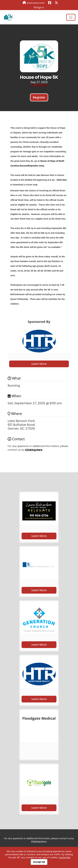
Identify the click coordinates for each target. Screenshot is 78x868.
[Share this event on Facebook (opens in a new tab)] (50, 3)
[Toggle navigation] (71, 17)
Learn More (39, 364)
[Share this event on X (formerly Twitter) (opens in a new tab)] (56, 3)
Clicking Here (34, 450)
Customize (65, 857)
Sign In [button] (39, 7)
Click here (62, 180)
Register (39, 97)
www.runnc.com (33, 3)
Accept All (39, 862)
